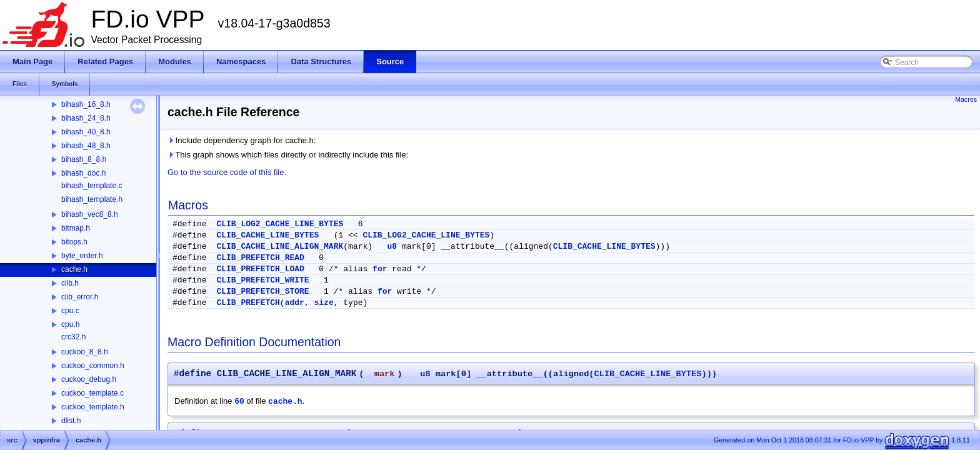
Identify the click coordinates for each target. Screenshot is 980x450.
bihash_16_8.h (86, 104)
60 (239, 402)
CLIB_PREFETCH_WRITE (262, 280)
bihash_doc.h (83, 173)
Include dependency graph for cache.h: (242, 140)
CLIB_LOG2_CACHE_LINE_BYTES (280, 224)
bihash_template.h (92, 199)
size (323, 303)
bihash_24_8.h (86, 118)
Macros (966, 99)
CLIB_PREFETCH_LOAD (260, 269)
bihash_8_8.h (84, 159)
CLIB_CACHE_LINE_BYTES (267, 235)
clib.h (70, 283)
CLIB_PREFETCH (248, 303)
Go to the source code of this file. (227, 172)
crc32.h (73, 337)
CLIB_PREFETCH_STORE (262, 292)
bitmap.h (76, 228)
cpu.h (70, 324)
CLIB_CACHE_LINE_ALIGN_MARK (280, 247)
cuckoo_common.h (93, 366)
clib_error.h (80, 297)
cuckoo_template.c (92, 393)
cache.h (74, 269)
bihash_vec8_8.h (90, 214)
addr (295, 303)
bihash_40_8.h (86, 132)
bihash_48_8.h (86, 146)
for (380, 269)
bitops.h (74, 242)
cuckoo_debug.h (89, 379)
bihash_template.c (92, 186)
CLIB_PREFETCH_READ (260, 258)
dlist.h (71, 421)
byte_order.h (82, 256)
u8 (392, 247)
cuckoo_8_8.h (85, 352)
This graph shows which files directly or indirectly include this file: (288, 155)
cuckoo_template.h (93, 407)
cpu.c (70, 311)
